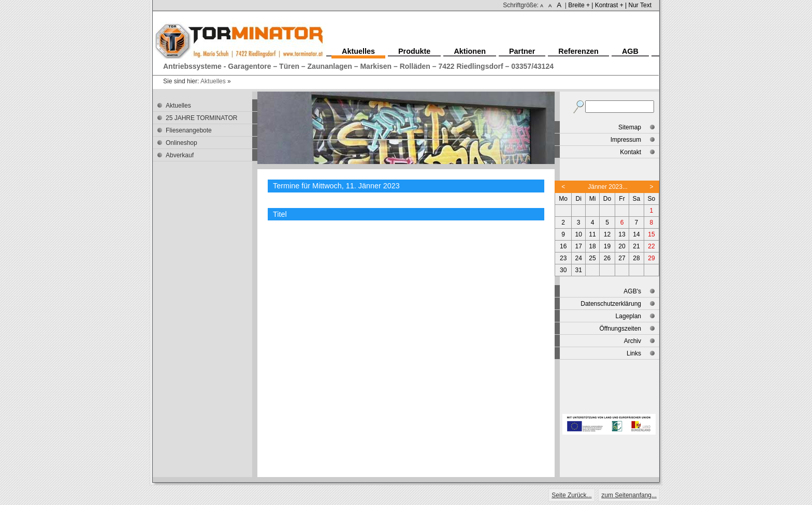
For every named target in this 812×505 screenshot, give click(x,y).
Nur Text (640, 5)
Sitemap (630, 127)
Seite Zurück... (571, 495)
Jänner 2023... (608, 187)
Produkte (414, 51)
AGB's (632, 291)
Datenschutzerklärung (611, 304)
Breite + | (581, 5)
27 (622, 258)
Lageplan (628, 316)
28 (636, 258)
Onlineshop (182, 143)
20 (622, 246)
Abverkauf (180, 155)
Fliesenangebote (189, 130)
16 (563, 246)
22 (651, 246)
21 (636, 246)
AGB (630, 51)
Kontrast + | (611, 5)
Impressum (626, 140)
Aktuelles (213, 81)
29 (651, 258)
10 (579, 234)
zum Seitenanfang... (629, 495)
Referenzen (578, 51)
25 (592, 258)
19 (607, 246)
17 (579, 246)
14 (636, 234)
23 (563, 258)
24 (579, 258)
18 (592, 246)
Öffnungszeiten (620, 329)
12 (607, 234)
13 (622, 234)
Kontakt (630, 152)
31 (579, 270)
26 (607, 258)
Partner (522, 51)
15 (651, 234)
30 (563, 270)
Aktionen (470, 51)
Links (634, 353)
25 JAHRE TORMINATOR (201, 118)
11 (592, 234)
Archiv (633, 341)
